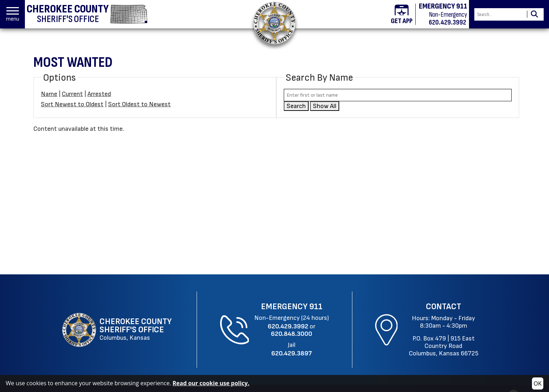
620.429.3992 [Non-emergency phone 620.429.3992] (447, 22)
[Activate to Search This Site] (534, 14)
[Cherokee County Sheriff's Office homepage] (87, 14)
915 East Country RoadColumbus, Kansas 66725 (444, 346)
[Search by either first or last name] (398, 95)
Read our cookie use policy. (211, 383)
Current (72, 94)
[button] (13, 14)
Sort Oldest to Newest (139, 104)
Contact (444, 307)
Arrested (99, 94)
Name (49, 94)
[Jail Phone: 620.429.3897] (292, 353)
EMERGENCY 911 (443, 6)
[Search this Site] (500, 14)
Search (296, 106)
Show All (325, 106)
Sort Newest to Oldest (72, 104)
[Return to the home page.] (274, 23)
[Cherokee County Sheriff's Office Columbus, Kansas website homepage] (118, 330)
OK (538, 383)
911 (316, 307)
